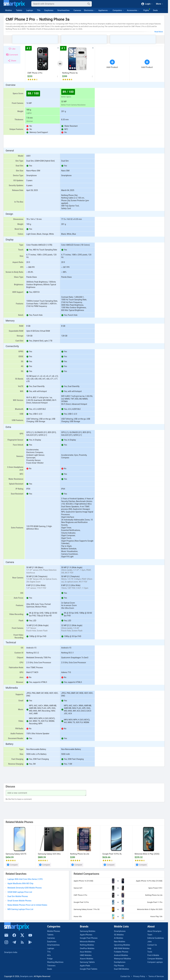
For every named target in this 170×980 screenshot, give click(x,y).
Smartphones (120, 931)
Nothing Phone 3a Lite (80, 854)
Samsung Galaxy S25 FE (16, 854)
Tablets (19, 10)
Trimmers (51, 966)
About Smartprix (154, 931)
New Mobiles (120, 942)
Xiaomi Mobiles (86, 959)
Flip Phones (119, 966)
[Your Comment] (46, 793)
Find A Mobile (153, 955)
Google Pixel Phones (89, 938)
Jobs (150, 942)
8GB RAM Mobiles (122, 948)
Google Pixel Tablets (88, 969)
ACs (49, 955)
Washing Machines (55, 962)
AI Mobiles (119, 938)
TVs (39, 10)
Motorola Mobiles (87, 942)
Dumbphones (120, 962)
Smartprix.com (26, 976)
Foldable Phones (121, 952)
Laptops (30, 10)
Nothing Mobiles (87, 945)
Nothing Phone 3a (70, 73)
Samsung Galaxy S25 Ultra (49, 854)
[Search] (59, 4)
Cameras (77, 10)
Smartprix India (11, 952)
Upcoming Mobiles (122, 945)
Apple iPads (85, 966)
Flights (146, 10)
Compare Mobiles (155, 959)
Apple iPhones (86, 935)
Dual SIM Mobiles (121, 969)
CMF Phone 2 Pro (35, 73)
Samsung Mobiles (87, 931)
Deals (155, 10)
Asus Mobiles (86, 952)
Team (150, 935)
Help (149, 948)
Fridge (50, 959)
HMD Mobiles (86, 955)
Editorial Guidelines (156, 938)
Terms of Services (156, 976)
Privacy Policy (139, 976)
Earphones (49, 10)
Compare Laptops (155, 962)
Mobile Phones (54, 931)
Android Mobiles (121, 955)
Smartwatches (63, 10)
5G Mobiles (119, 935)
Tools (150, 952)
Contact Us (152, 945)
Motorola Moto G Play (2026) (147, 854)
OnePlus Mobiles (87, 948)
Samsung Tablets (87, 962)
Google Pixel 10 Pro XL (112, 854)
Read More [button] (159, 32)
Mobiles (9, 10)
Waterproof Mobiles (122, 959)
